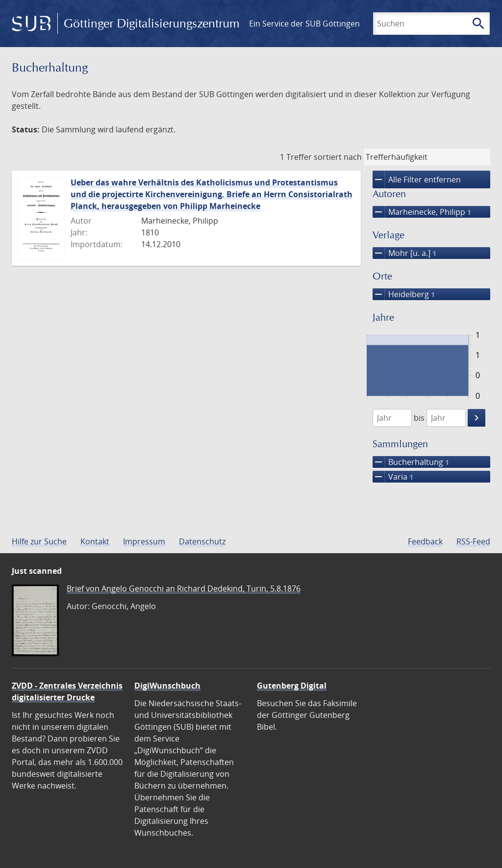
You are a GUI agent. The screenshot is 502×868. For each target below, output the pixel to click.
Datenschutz (202, 541)
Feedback (425, 541)
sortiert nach (338, 157)
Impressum (144, 541)
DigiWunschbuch (167, 686)
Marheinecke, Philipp (422, 212)
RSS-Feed (473, 541)
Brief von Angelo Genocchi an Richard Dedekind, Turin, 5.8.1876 (184, 588)
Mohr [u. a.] (404, 253)
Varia (393, 477)
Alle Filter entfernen (417, 179)
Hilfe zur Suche (39, 541)
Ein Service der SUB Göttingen (304, 24)
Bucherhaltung (411, 462)
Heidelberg (404, 294)
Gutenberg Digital (292, 686)
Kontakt (95, 541)
